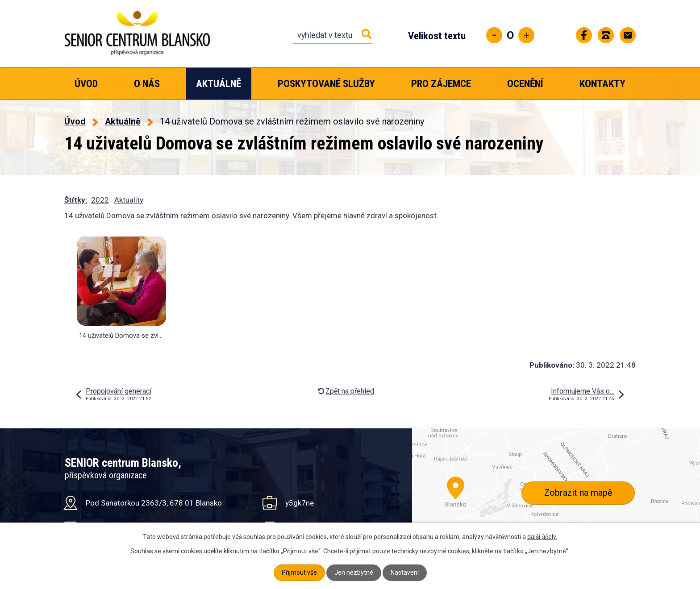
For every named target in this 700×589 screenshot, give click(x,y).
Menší (494, 35)
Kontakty (602, 84)
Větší (526, 35)
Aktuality (129, 200)
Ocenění (525, 84)
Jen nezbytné (354, 572)
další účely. (542, 537)
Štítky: (76, 200)
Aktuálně (219, 84)
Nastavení (405, 572)
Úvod (86, 84)
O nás (147, 84)
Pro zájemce (441, 84)
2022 (100, 200)
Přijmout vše (299, 572)
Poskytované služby (326, 84)
